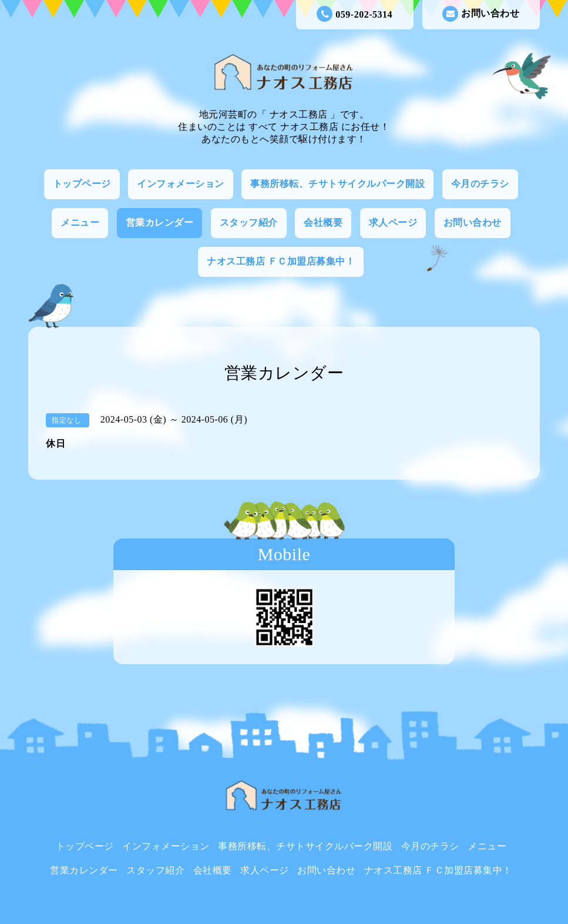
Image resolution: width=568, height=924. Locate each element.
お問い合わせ (481, 14)
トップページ (82, 184)
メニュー (80, 222)
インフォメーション (181, 184)
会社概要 (323, 222)
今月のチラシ (480, 184)
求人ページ (393, 222)
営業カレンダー (160, 222)
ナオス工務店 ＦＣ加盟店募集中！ (281, 261)
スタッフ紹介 (249, 222)
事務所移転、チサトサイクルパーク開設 (337, 184)
